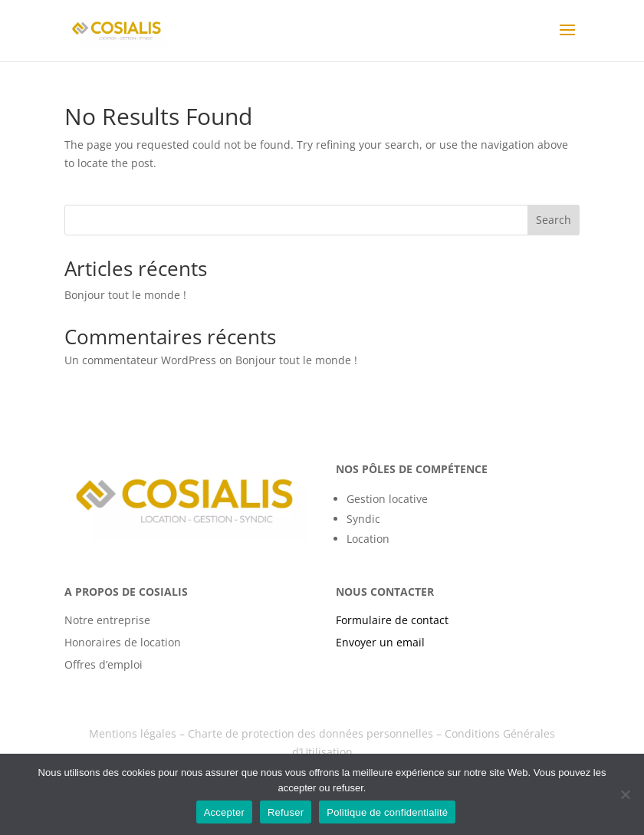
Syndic (363, 519)
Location (368, 539)
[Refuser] (625, 794)
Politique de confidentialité (387, 812)
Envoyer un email (380, 642)
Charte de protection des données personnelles (310, 733)
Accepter (224, 812)
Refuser (286, 812)
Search (554, 220)
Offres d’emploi (103, 664)
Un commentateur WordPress (140, 360)
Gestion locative (387, 499)
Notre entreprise (107, 620)
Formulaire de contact (392, 620)
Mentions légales (133, 733)
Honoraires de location (123, 642)
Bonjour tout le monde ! (125, 295)
